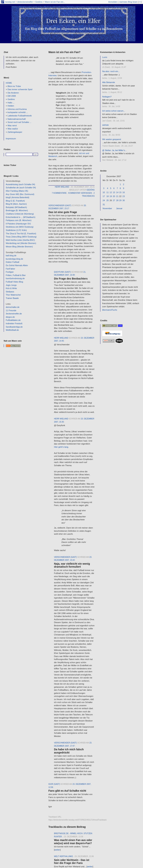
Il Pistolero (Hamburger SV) (18, 224)
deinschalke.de (13, 307)
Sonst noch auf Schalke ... (19, 122)
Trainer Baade (12, 298)
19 (111, 196)
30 (124, 200)
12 (111, 192)
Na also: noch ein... (111, 71)
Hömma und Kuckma (17, 109)
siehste (105, 125)
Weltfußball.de (12, 330)
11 (107, 192)
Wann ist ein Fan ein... (55, 2)
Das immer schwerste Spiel (20, 89)
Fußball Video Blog (14, 282)
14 (117, 192)
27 (114, 200)
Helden (11, 106)
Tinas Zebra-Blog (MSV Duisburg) (21, 237)
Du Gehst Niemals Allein (17, 265)
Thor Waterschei (13, 295)
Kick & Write (11, 288)
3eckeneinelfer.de (14, 314)
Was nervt (12, 126)
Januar (119, 208)
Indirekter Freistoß (14, 323)
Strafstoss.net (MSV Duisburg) (20, 227)
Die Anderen (13, 93)
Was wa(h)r (13, 129)
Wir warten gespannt (112, 139)
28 (117, 200)
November (107, 208)
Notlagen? (107, 97)
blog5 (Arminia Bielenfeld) (18, 197)
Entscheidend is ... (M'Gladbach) (21, 217)
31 (104, 204)
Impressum (11, 139)
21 (117, 196)
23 (124, 196)
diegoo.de (10, 317)
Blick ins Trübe (14, 86)
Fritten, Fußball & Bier (16, 275)
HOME (9, 83)
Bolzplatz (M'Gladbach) (16, 207)
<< (140, 2)
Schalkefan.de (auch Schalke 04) (21, 188)
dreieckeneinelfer (25, 2)
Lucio (105, 57)
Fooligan (10, 272)
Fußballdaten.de (13, 320)
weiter (57, 850)
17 (104, 196)
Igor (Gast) (54, 784)
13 (114, 192)
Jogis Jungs (11, 285)
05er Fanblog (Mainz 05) (17, 191)
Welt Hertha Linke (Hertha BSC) (20, 240)
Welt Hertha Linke (63, 856)
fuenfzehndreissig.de (15, 278)
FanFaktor (10, 269)
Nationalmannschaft (16, 119)
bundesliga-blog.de (14, 259)
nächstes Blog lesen (128, 2)
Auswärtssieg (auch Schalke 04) (20, 184)
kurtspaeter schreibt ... (18, 112)
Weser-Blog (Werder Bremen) (19, 247)
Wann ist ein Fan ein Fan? (64, 52)
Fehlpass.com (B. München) (19, 220)
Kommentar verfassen (80, 193)
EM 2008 (12, 96)
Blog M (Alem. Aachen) (16, 204)
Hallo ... (11, 103)
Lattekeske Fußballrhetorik (20, 116)
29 (120, 200)
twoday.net (10, 2)
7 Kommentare (59, 193)
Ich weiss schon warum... (114, 111)
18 (107, 196)
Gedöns (39, 2)
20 (114, 196)
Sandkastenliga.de (14, 327)
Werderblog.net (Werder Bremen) (21, 243)
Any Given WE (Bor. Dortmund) (20, 194)
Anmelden (113, 2)
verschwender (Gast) (60, 206)
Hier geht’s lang (61, 447)
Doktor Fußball (12, 262)
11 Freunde (11, 310)
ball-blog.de (11, 256)
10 (104, 192)
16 (124, 192)
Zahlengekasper (15, 132)
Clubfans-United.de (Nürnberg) (20, 214)
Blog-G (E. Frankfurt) (15, 201)
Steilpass (10, 292)
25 (107, 200)
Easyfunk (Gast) (62, 272)
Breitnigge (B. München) (17, 210)
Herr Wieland (62, 187)
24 (104, 200)
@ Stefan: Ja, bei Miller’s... (114, 150)
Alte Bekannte (109, 82)
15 (120, 192)
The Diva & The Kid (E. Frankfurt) (21, 234)
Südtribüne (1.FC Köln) (16, 230)
